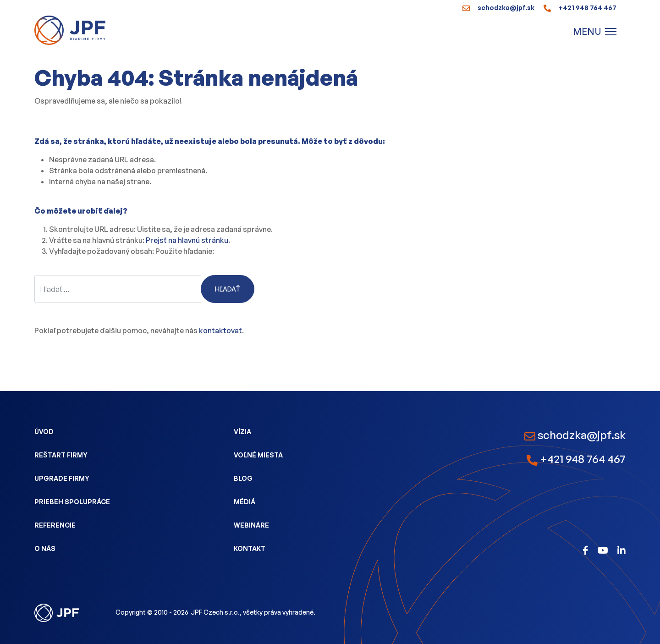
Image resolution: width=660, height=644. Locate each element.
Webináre (251, 525)
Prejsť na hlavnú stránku (187, 240)
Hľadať (228, 289)
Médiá (245, 502)
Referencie (55, 525)
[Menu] (595, 32)
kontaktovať (220, 330)
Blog (243, 478)
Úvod (44, 432)
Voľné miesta (258, 455)
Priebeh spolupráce (72, 502)
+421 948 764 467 (580, 8)
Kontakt (250, 548)
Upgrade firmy (62, 478)
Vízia (242, 432)
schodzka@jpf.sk (498, 8)
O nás (45, 548)
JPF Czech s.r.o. (215, 612)
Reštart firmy (61, 455)
